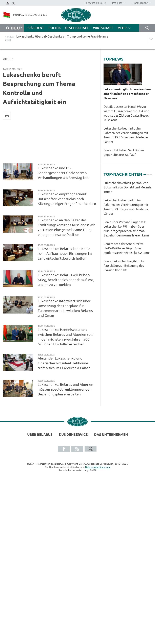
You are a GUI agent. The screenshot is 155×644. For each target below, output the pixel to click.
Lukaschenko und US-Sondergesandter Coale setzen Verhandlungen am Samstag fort (63, 173)
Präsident (35, 28)
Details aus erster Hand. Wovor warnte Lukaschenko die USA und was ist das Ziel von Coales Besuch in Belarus (127, 113)
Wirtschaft (103, 28)
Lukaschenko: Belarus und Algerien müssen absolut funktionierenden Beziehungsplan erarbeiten (65, 389)
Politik (55, 28)
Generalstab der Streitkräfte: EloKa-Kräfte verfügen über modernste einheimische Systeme (127, 248)
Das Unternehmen (111, 434)
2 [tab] (148, 173)
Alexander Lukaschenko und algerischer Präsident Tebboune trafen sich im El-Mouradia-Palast (64, 363)
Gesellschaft (77, 28)
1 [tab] (145, 173)
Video (8, 59)
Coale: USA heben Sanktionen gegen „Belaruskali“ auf (124, 152)
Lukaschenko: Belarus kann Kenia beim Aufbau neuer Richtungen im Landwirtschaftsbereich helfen (65, 254)
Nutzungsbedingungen (98, 467)
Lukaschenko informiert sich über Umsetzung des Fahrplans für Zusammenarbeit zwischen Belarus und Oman (65, 308)
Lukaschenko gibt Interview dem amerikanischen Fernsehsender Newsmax (127, 94)
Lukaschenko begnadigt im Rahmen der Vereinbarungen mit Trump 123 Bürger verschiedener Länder (126, 135)
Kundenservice (73, 434)
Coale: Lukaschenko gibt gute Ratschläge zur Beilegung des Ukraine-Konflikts (124, 266)
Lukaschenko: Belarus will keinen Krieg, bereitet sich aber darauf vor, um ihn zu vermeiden (66, 280)
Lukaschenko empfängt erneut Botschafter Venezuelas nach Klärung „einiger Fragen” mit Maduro (67, 199)
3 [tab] (151, 173)
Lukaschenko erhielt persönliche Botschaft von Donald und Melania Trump (127, 187)
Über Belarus (40, 434)
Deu (15, 28)
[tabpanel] (128, 229)
